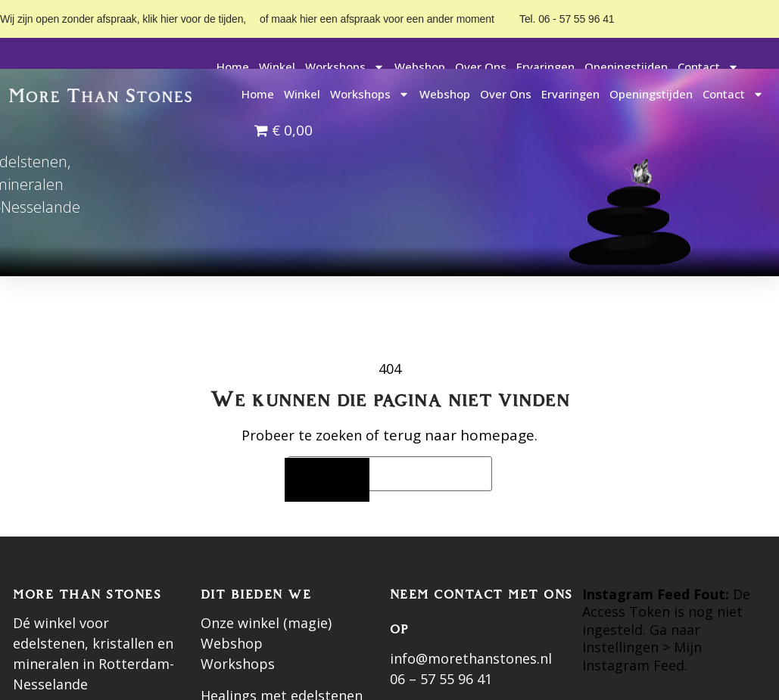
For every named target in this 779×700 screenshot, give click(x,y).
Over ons (481, 67)
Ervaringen (545, 67)
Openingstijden (626, 67)
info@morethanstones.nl (471, 658)
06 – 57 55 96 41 (441, 679)
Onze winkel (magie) (266, 623)
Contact (708, 67)
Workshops (345, 67)
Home (233, 67)
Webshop (420, 67)
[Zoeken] (327, 480)
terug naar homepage (459, 435)
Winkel (277, 67)
